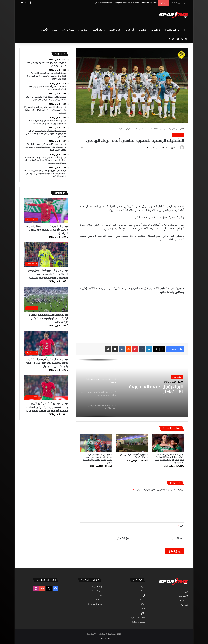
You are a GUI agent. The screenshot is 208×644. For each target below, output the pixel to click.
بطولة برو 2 (97, 591)
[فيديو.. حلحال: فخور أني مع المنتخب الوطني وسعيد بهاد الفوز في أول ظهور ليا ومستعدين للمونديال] (46, 343)
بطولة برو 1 (163, 129)
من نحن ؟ (184, 601)
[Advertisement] (75, 15)
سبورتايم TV (69, 30)
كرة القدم (156, 30)
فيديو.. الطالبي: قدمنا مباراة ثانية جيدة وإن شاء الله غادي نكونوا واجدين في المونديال (47, 230)
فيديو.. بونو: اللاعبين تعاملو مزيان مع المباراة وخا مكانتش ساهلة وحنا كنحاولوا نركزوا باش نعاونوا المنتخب (48, 274)
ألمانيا (143, 600)
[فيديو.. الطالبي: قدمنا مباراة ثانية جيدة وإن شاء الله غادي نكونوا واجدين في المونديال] (46, 210)
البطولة (143, 30)
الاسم (181, 526)
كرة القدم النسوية (172, 30)
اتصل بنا (185, 605)
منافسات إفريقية (138, 618)
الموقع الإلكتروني (123, 538)
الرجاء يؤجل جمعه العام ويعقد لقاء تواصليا (154, 389)
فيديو (55, 30)
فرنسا (143, 596)
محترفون (84, 30)
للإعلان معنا (183, 596)
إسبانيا (142, 587)
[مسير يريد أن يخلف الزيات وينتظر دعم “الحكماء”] (132, 443)
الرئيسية (180, 129)
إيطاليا (142, 604)
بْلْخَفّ (45, 30)
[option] (132, 388)
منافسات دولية (139, 622)
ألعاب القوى (115, 30)
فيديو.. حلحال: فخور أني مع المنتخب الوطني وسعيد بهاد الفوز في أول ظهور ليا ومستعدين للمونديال (47, 363)
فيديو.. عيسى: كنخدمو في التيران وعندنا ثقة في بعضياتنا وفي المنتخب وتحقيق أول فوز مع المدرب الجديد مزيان (47, 407)
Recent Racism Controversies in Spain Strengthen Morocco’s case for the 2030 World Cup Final (121, 3)
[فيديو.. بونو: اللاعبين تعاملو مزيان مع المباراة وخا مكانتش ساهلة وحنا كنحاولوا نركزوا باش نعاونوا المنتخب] (46, 255)
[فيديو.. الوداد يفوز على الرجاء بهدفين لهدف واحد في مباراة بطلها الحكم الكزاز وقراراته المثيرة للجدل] (96, 443)
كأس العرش (130, 30)
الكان (143, 613)
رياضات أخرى (99, 30)
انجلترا (142, 591)
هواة (100, 596)
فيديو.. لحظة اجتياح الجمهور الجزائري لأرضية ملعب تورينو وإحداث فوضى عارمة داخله (48, 319)
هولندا (142, 609)
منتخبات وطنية (95, 604)
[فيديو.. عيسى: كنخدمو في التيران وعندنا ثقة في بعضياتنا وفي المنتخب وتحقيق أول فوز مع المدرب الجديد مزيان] (46, 388)
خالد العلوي (175, 148)
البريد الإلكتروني (177, 538)
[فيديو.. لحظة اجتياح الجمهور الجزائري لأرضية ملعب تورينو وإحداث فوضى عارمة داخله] (46, 299)
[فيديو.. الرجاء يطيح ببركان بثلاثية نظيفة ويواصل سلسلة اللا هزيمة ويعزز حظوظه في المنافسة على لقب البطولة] (168, 443)
